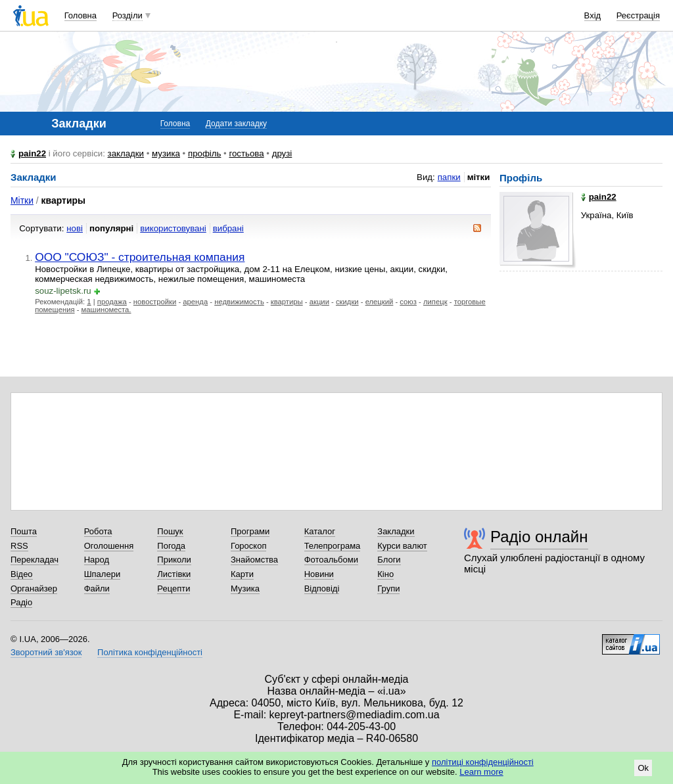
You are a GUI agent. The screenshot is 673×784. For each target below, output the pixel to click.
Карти (242, 574)
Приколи (174, 560)
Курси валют (402, 546)
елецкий (380, 302)
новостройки (155, 302)
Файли (97, 588)
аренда (195, 302)
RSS (19, 546)
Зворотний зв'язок (46, 652)
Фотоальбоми (331, 560)
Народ (97, 560)
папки (449, 177)
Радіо (21, 602)
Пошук (170, 531)
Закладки (396, 531)
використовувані (173, 228)
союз (408, 302)
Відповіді (322, 588)
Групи (388, 588)
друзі (282, 153)
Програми (250, 531)
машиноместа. (106, 310)
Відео (22, 574)
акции (319, 302)
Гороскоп (248, 546)
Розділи (128, 15)
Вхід (593, 15)
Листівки (174, 574)
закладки (126, 153)
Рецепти (174, 588)
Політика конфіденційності (150, 652)
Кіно (385, 574)
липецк (435, 302)
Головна (81, 15)
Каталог (320, 531)
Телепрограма (333, 546)
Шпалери (103, 574)
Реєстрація (638, 15)
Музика (245, 588)
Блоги (389, 560)
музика (166, 153)
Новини (319, 574)
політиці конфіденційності (483, 762)
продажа (112, 302)
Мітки (22, 200)
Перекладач (35, 560)
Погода (171, 546)
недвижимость (239, 302)
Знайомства (254, 560)
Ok (643, 768)
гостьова (246, 153)
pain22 (32, 153)
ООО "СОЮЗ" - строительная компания (140, 257)
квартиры (287, 302)
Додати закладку (236, 124)
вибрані (228, 228)
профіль (204, 153)
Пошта (24, 531)
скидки (347, 302)
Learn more (481, 772)
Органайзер (34, 588)
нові (75, 228)
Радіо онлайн (539, 537)
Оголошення (109, 546)
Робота (98, 531)
